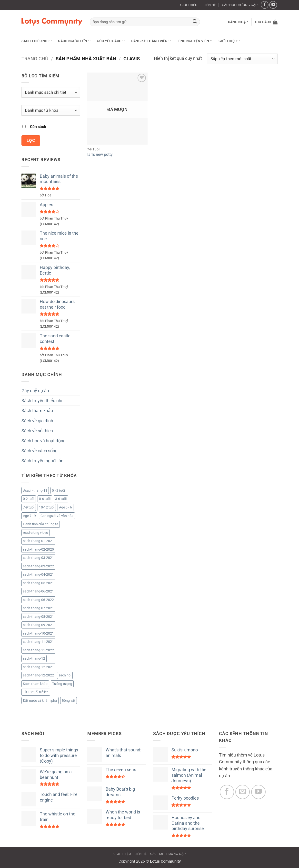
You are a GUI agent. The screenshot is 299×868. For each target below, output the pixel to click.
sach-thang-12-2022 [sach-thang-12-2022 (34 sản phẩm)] (38, 675)
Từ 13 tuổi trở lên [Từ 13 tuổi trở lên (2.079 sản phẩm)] (36, 692)
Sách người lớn (74, 41)
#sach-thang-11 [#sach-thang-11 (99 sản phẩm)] (35, 490)
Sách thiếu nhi (37, 41)
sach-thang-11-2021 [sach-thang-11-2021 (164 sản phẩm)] (38, 642)
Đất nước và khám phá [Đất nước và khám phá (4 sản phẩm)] (40, 701)
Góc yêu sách (111, 41)
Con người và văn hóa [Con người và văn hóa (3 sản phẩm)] (57, 516)
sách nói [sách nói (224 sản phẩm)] (65, 675)
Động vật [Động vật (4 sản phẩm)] (69, 701)
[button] (238, 22)
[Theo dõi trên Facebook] (265, 5)
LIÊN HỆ (210, 5)
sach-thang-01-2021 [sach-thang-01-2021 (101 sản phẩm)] (38, 541)
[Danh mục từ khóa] (51, 110)
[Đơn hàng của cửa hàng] (242, 59)
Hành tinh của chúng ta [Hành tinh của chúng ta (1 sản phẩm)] (41, 524)
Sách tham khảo (37, 411)
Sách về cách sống (40, 451)
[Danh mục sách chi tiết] (51, 92)
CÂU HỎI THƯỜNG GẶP (240, 5)
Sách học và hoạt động (44, 441)
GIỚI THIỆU (189, 5)
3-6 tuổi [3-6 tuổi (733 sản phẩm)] (61, 499)
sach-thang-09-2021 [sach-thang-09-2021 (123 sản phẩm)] (38, 625)
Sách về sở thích (37, 431)
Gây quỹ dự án (35, 391)
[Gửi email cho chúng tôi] (243, 792)
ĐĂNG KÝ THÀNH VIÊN (151, 41)
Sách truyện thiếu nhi (42, 401)
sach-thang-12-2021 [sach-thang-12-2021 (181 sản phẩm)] (38, 667)
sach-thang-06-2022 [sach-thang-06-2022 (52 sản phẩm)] (38, 600)
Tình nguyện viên (195, 41)
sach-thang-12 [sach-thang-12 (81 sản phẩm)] (34, 658)
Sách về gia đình (37, 421)
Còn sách (38, 127)
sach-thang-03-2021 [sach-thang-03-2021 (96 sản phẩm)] (38, 558)
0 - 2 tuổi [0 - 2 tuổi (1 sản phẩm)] (58, 490)
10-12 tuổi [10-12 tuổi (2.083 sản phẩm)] (47, 507)
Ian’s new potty (100, 154)
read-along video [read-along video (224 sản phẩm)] (35, 533)
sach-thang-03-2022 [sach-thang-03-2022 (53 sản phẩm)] (38, 566)
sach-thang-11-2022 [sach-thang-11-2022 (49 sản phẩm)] (38, 650)
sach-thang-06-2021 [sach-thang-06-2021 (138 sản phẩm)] (38, 591)
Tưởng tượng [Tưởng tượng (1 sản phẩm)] (62, 684)
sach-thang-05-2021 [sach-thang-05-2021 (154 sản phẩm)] (38, 583)
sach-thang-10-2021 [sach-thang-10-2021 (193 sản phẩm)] (38, 633)
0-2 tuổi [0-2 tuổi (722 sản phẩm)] (29, 499)
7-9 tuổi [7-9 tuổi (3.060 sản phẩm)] (29, 507)
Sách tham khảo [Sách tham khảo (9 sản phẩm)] (35, 684)
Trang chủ (35, 59)
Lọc (31, 140)
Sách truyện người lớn (42, 461)
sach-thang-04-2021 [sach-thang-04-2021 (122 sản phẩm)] (38, 574)
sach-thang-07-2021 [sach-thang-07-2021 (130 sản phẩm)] (38, 608)
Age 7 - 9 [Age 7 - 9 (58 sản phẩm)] (29, 516)
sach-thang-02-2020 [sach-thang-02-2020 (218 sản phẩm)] (38, 549)
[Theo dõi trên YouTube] (273, 5)
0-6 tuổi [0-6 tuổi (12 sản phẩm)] (45, 499)
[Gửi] (195, 22)
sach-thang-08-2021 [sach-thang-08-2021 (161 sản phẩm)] (38, 617)
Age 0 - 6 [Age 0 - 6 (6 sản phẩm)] (65, 507)
